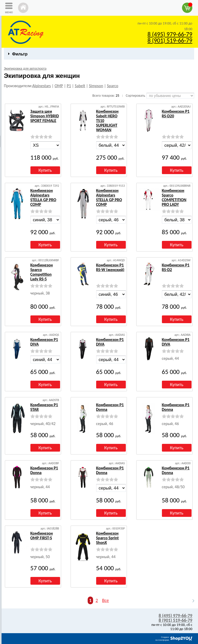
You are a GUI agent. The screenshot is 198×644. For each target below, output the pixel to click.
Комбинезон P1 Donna (110, 407)
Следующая (191, 601)
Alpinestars (42, 86)
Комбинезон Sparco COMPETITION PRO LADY (174, 197)
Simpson (96, 86)
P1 (69, 86)
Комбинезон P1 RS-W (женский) (110, 267)
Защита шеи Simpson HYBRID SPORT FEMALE (45, 116)
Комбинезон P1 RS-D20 (176, 114)
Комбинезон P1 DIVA (44, 342)
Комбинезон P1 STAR (44, 407)
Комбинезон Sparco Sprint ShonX (108, 538)
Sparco (113, 86)
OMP (59, 86)
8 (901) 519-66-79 (170, 40)
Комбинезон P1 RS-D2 (176, 267)
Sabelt (80, 86)
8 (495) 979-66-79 (170, 34)
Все (105, 600)
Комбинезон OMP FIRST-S (42, 536)
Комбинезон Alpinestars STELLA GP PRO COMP (43, 197)
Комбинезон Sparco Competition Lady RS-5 (42, 272)
